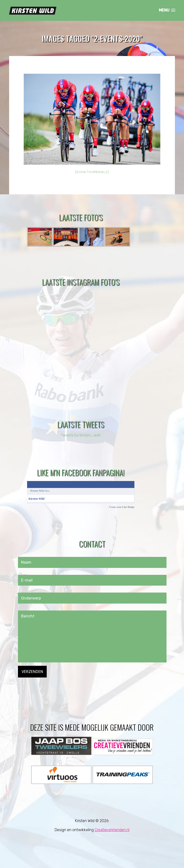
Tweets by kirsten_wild (81, 435)
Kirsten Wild (37, 491)
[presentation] (54, 687)
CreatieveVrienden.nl (112, 830)
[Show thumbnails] (92, 172)
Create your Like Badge (122, 507)
